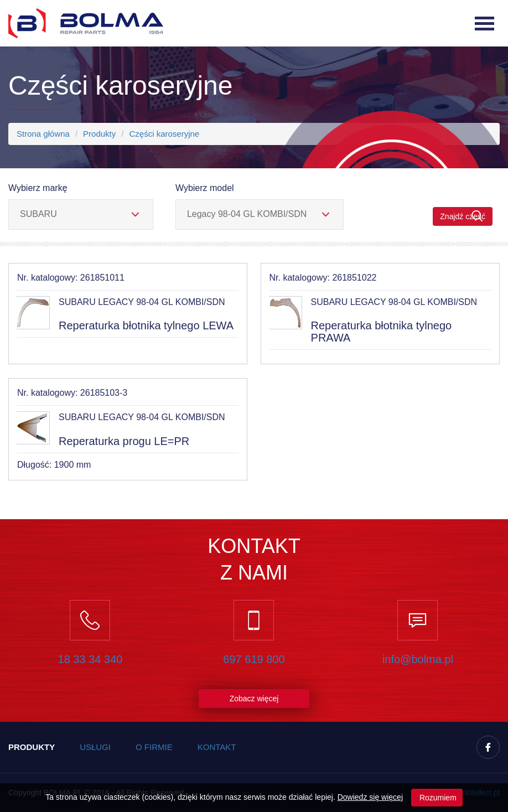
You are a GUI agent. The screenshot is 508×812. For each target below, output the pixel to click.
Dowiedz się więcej (370, 797)
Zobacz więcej (254, 699)
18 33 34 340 (90, 659)
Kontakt (217, 747)
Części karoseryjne (164, 134)
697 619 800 (254, 659)
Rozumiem (437, 798)
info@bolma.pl (418, 659)
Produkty (99, 134)
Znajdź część (463, 216)
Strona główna (43, 134)
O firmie (154, 747)
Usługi (95, 747)
